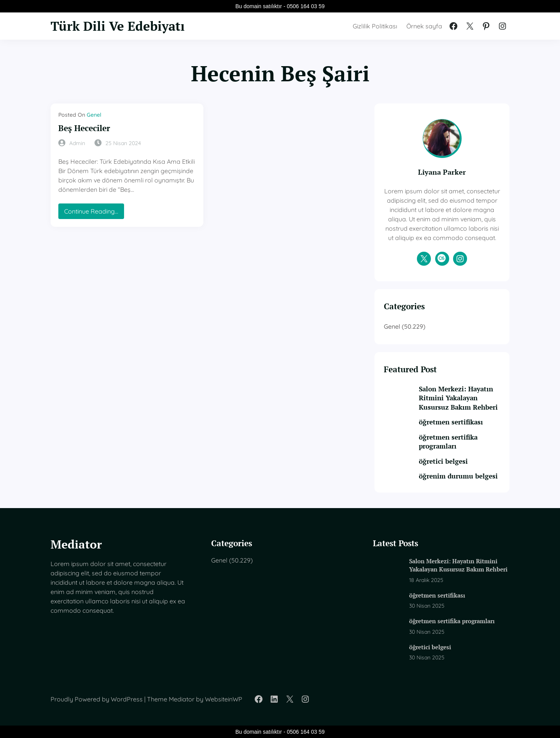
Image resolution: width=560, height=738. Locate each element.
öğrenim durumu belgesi (458, 476)
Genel (94, 115)
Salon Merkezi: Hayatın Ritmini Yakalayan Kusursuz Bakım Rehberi (458, 398)
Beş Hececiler (84, 128)
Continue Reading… (93, 213)
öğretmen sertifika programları (448, 442)
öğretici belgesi (443, 461)
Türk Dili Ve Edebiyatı (118, 26)
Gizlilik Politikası (375, 26)
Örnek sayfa (424, 26)
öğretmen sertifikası (451, 422)
